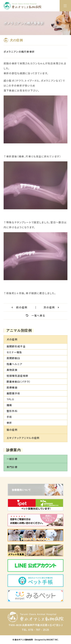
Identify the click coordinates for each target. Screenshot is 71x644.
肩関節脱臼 (13, 358)
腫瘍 (9, 405)
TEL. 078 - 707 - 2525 (35, 630)
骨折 (9, 423)
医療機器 (12, 387)
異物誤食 (12, 370)
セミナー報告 (14, 352)
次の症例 (51, 307)
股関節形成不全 (16, 346)
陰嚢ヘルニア (14, 364)
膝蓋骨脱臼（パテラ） (19, 382)
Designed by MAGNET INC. (47, 640)
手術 (9, 417)
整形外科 (12, 411)
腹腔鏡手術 (13, 393)
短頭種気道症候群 (17, 376)
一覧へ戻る (36, 315)
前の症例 (20, 307)
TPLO (10, 399)
